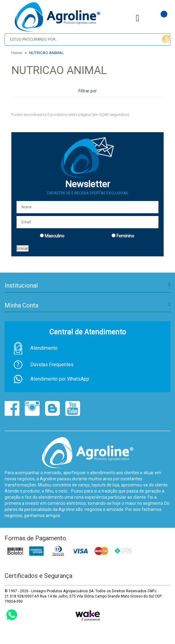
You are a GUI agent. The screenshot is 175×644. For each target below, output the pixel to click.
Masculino (55, 236)
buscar (165, 39)
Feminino (125, 236)
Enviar (23, 248)
